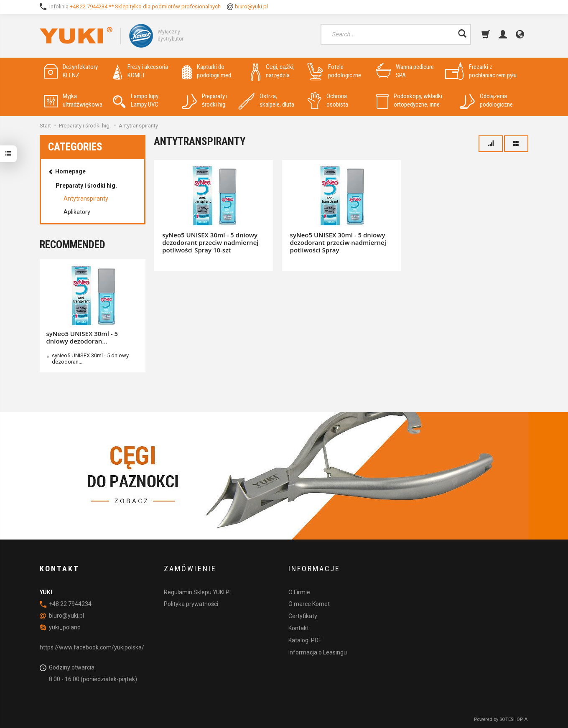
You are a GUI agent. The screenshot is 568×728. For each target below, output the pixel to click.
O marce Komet (309, 604)
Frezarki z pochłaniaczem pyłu (481, 71)
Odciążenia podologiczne (486, 101)
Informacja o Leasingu (318, 652)
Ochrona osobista (328, 101)
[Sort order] (491, 144)
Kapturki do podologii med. (207, 71)
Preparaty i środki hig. (205, 101)
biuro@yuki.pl (251, 6)
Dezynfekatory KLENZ (71, 71)
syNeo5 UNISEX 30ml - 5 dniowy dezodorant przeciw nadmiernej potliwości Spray (338, 242)
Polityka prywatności (191, 604)
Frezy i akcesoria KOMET (140, 71)
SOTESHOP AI (514, 719)
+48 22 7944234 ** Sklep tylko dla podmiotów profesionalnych (145, 6)
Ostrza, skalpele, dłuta (266, 101)
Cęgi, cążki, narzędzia (273, 71)
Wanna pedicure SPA (405, 71)
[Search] (462, 34)
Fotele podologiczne (334, 71)
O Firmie (299, 592)
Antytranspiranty (86, 199)
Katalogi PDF (305, 640)
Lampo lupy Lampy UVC (136, 101)
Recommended (73, 245)
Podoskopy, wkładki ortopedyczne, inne (409, 101)
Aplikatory (77, 212)
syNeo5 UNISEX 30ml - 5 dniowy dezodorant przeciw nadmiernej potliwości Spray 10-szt (210, 242)
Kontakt (299, 628)
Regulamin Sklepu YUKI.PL (198, 592)
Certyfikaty (303, 616)
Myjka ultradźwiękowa (73, 101)
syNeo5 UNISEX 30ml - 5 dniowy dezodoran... (82, 337)
